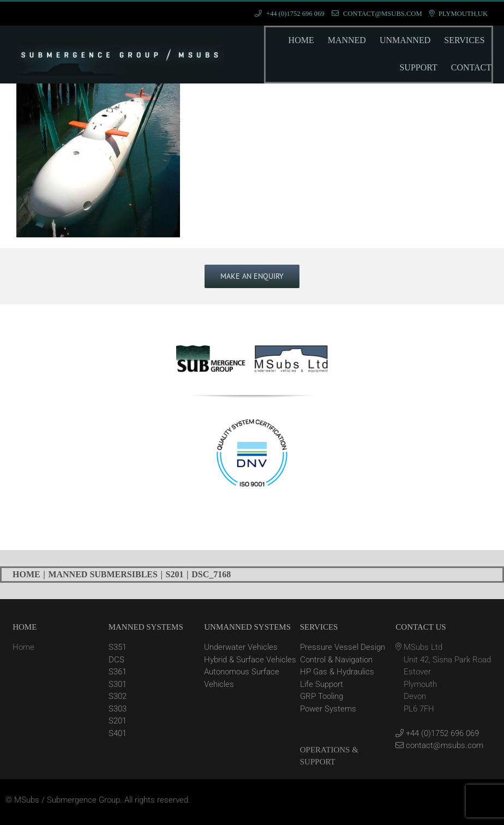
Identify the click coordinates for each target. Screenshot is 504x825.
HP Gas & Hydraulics (337, 672)
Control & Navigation (336, 660)
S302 (118, 696)
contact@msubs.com (439, 745)
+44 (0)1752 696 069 (437, 733)
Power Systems (328, 709)
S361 (118, 672)
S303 (118, 709)
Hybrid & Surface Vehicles (250, 660)
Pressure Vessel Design (343, 647)
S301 (118, 684)
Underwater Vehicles (241, 647)
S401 (118, 733)
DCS (116, 660)
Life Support (322, 684)
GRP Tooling (322, 696)
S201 (118, 721)
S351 (118, 647)
